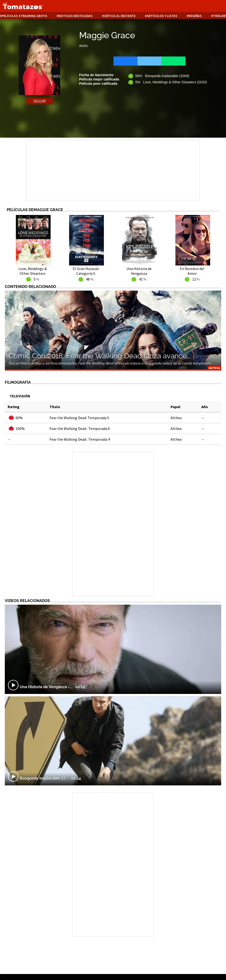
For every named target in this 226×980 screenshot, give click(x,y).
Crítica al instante (120, 16)
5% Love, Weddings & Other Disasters (171, 82)
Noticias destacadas (76, 16)
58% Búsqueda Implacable (162, 76)
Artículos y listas (162, 16)
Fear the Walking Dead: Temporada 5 (79, 418)
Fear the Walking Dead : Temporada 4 (80, 439)
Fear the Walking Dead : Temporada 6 (80, 428)
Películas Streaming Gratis (25, 16)
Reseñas (195, 16)
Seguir (39, 101)
